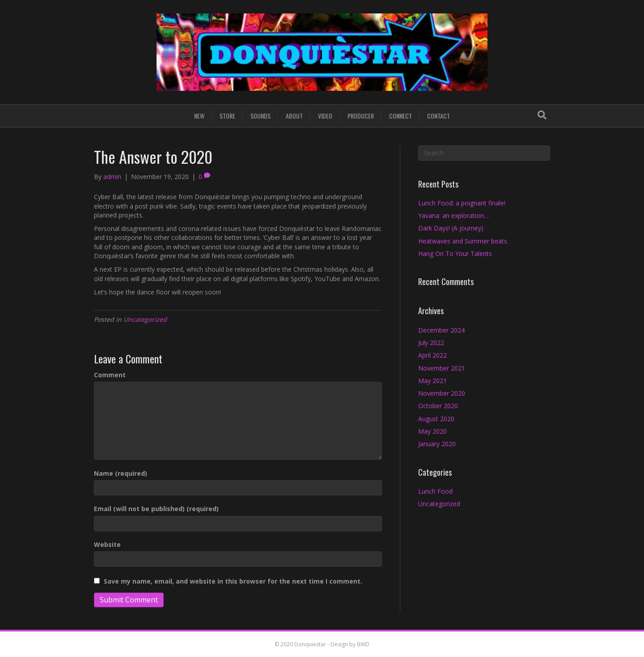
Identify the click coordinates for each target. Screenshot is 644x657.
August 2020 (436, 419)
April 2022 (432, 355)
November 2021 (442, 368)
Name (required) (121, 473)
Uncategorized (145, 319)
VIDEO (325, 116)
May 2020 (432, 431)
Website (107, 544)
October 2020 (438, 406)
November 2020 (442, 393)
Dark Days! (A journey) (451, 228)
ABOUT (294, 116)
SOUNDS (261, 116)
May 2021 (432, 381)
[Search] (542, 115)
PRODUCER (361, 116)
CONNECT (400, 116)
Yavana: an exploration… (453, 215)
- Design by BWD (348, 644)
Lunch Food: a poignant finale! (462, 203)
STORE (227, 116)
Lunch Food (435, 491)
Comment (110, 375)
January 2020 (437, 444)
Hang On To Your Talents (455, 254)
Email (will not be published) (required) (156, 509)
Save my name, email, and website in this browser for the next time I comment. (233, 581)
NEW (199, 116)
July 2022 (431, 343)
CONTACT (439, 116)
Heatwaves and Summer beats (463, 241)
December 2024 (441, 330)
